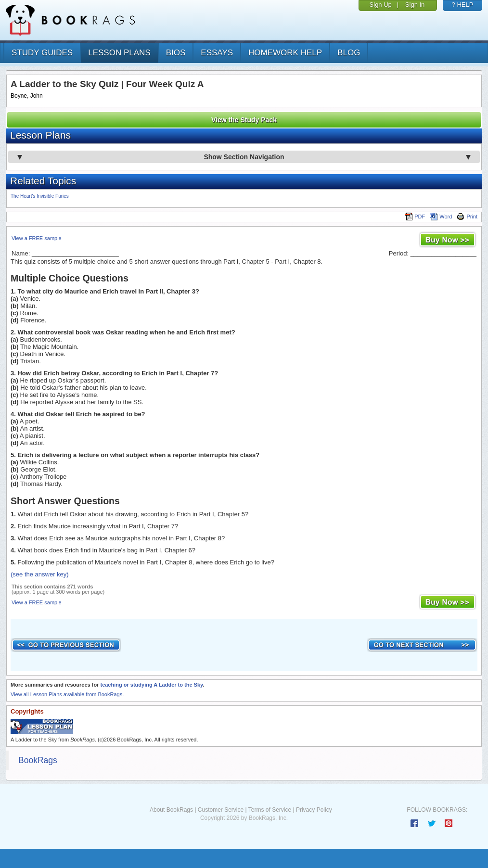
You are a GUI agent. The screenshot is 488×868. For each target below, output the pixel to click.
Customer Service (221, 810)
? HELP (463, 5)
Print (467, 217)
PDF (415, 217)
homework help (285, 53)
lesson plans (119, 53)
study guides (42, 53)
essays (217, 53)
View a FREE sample (37, 238)
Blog (349, 53)
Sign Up (381, 5)
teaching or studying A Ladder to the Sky (151, 685)
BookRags (38, 760)
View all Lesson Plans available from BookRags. (67, 694)
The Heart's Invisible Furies (40, 196)
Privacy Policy (314, 810)
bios (176, 53)
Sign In (415, 5)
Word (441, 217)
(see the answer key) (40, 574)
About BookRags (171, 810)
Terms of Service (270, 810)
